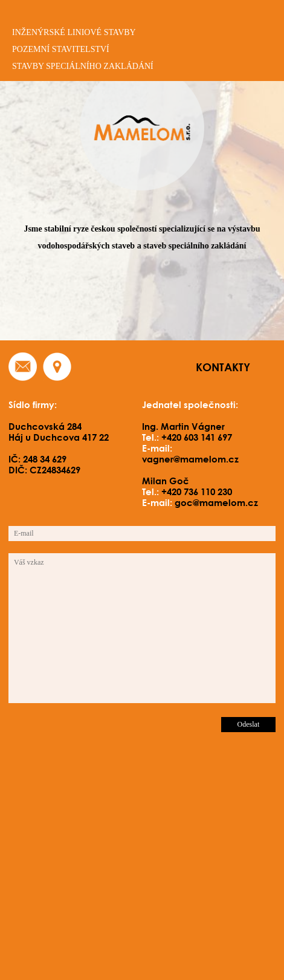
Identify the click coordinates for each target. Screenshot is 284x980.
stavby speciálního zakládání (83, 66)
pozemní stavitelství (61, 49)
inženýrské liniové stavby (74, 32)
